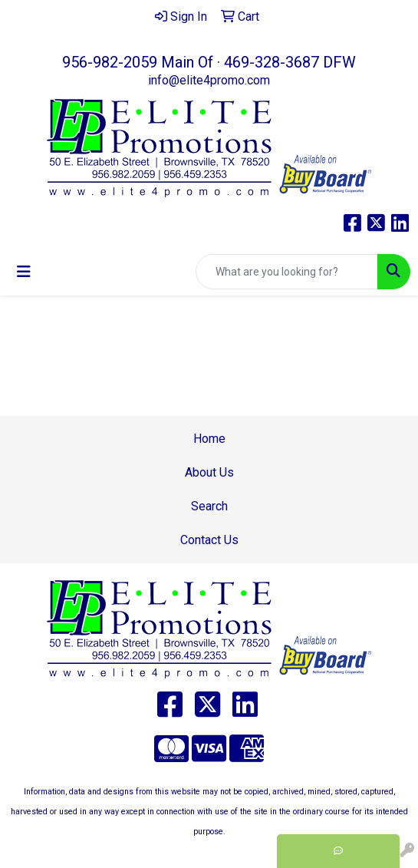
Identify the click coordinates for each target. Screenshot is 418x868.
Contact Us (209, 540)
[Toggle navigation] (24, 272)
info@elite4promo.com (209, 80)
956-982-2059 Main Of (138, 62)
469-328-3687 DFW (290, 62)
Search (209, 506)
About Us (209, 472)
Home (209, 439)
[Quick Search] (287, 272)
